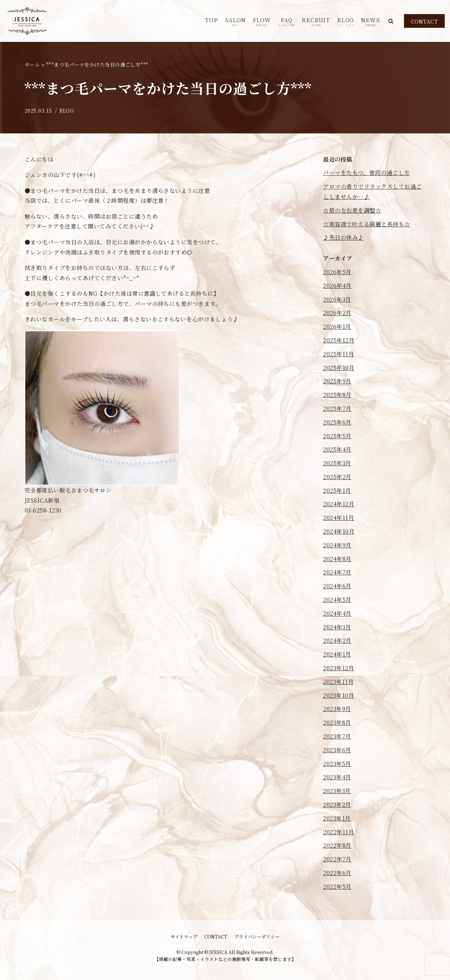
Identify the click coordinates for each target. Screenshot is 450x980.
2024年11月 (339, 518)
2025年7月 (337, 409)
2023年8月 (337, 723)
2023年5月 (337, 764)
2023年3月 (337, 791)
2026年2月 (337, 313)
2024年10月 (339, 531)
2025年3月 (337, 463)
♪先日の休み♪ (343, 238)
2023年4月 (337, 777)
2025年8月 (337, 395)
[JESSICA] (27, 21)
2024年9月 (337, 545)
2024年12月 (339, 504)
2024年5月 (337, 600)
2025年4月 (337, 450)
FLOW (262, 21)
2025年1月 (337, 491)
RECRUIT (316, 21)
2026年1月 (337, 326)
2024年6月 (337, 586)
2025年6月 (337, 422)
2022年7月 (337, 859)
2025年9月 (337, 381)
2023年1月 (337, 818)
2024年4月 (337, 613)
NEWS (370, 21)
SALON (235, 21)
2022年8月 (337, 846)
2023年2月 (337, 805)
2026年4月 (337, 286)
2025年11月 (339, 354)
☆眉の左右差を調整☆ (352, 210)
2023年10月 (339, 695)
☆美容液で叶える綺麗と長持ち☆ (367, 224)
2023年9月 (337, 709)
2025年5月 (337, 436)
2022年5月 (337, 887)
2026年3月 (337, 299)
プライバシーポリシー (257, 937)
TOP (211, 20)
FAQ (287, 21)
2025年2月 (337, 477)
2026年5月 (337, 272)
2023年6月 (337, 750)
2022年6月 (337, 873)
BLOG (346, 21)
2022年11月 (339, 832)
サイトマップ (184, 937)
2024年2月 (337, 641)
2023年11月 (338, 682)
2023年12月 (339, 668)
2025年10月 (339, 368)
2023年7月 (337, 736)
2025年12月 (339, 340)
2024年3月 (337, 627)
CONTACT (425, 21)
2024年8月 (337, 559)
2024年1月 (337, 655)
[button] (391, 21)
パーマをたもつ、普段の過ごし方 (367, 173)
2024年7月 (337, 573)
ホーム (32, 64)
